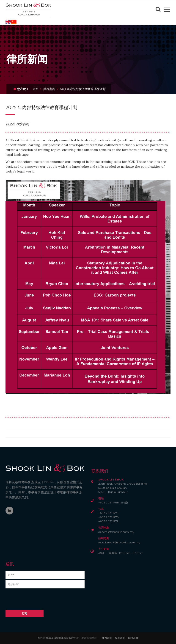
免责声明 (107, 638)
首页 (36, 89)
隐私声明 (120, 638)
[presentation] (40, 601)
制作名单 (133, 638)
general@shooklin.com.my (116, 532)
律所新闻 (49, 89)
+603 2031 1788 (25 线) (113, 502)
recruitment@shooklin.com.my (119, 542)
